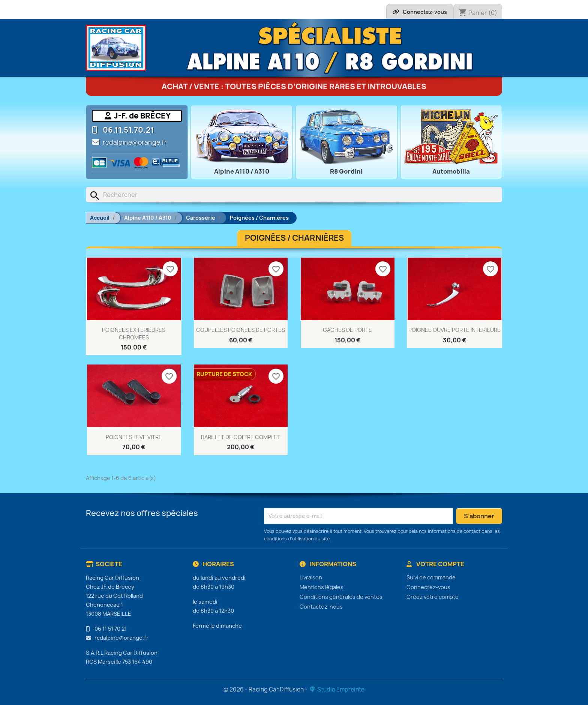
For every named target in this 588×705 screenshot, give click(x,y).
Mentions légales (322, 587)
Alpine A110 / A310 (242, 171)
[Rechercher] (294, 195)
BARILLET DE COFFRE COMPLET (241, 437)
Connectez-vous (428, 587)
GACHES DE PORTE (347, 330)
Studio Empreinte (337, 689)
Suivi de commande (431, 577)
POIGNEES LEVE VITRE (134, 437)
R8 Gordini (346, 171)
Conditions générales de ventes (341, 597)
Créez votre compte (433, 597)
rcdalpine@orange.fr (135, 142)
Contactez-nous (321, 607)
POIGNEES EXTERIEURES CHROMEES (134, 334)
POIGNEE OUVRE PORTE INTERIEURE (454, 330)
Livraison (311, 577)
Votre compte (435, 564)
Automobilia (451, 171)
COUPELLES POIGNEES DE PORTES (241, 330)
